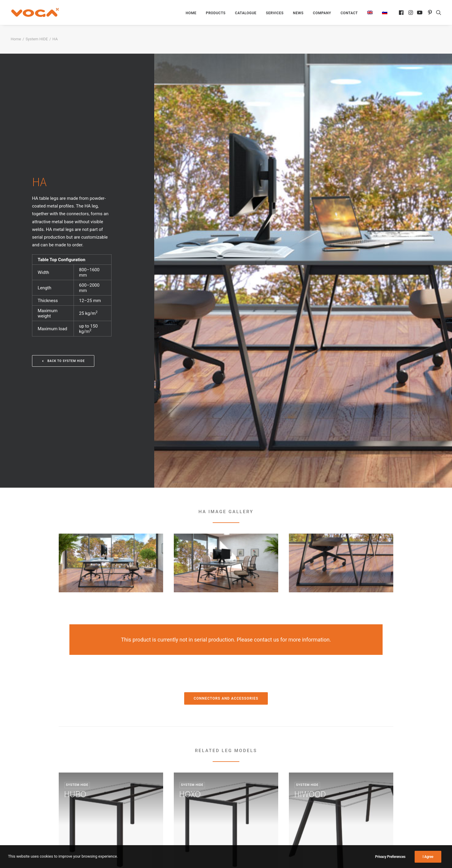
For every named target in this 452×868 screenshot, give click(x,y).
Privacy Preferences (390, 859)
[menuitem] (191, 13)
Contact (349, 13)
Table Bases (243, 786)
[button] (402, 12)
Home (191, 13)
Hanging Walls (246, 809)
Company (322, 13)
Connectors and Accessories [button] (226, 521)
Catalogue (246, 13)
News (298, 13)
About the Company (165, 802)
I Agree (428, 859)
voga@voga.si (335, 809)
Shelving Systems (249, 794)
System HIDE (37, 39)
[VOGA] (35, 12)
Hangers (240, 802)
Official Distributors (164, 794)
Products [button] (216, 13)
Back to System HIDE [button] (63, 272)
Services (275, 13)
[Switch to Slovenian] (383, 12)
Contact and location (165, 809)
